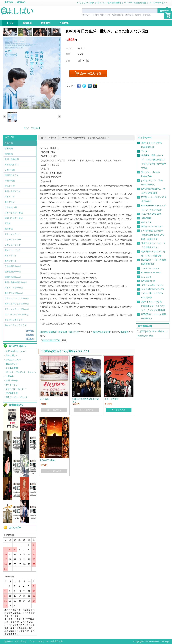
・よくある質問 (11, 368)
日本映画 (52, 138)
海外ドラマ (74, 332)
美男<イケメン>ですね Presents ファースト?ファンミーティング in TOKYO (153, 306)
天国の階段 (146, 218)
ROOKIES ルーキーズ (151, 272)
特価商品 (30, 339)
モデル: (69, 48)
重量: (68, 54)
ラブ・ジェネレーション (152, 285)
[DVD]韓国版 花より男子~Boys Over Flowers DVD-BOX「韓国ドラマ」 (153, 235)
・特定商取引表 (11, 393)
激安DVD (9, 2)
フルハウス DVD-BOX (151, 214)
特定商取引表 (57, 641)
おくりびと (146, 277)
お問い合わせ (21, 641)
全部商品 (30, 331)
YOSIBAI (154, 641)
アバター (145, 151)
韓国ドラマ (105, 15)
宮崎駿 (138, 15)
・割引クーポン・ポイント (16, 397)
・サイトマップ (11, 385)
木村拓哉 (129, 15)
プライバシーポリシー (39, 641)
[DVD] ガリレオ (148, 281)
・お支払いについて (13, 360)
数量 (68, 61)
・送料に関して (11, 355)
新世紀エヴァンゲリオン (152, 226)
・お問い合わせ (11, 381)
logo (17, 11)
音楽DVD (52, 332)
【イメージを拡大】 (32, 128)
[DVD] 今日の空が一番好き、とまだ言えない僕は (84, 138)
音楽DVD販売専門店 (51, 340)
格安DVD (21, 2)
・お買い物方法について (15, 351)
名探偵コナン (118, 15)
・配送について (11, 364)
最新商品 (30, 335)
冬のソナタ (146, 222)
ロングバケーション (150, 268)
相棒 (97, 15)
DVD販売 (125, 332)
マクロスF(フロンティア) (153, 289)
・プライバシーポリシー (15, 389)
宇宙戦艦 (147, 15)
